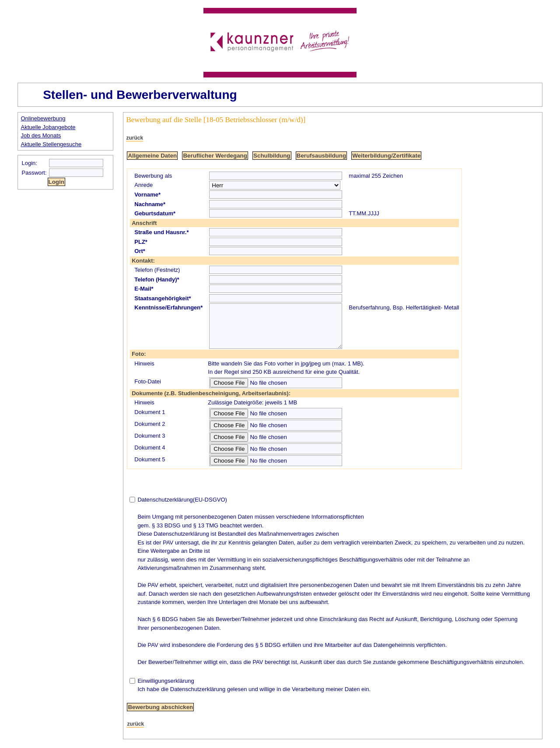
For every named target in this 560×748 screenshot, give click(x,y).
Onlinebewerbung (43, 118)
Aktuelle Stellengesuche (51, 144)
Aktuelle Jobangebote (48, 127)
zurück (135, 138)
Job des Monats (41, 135)
